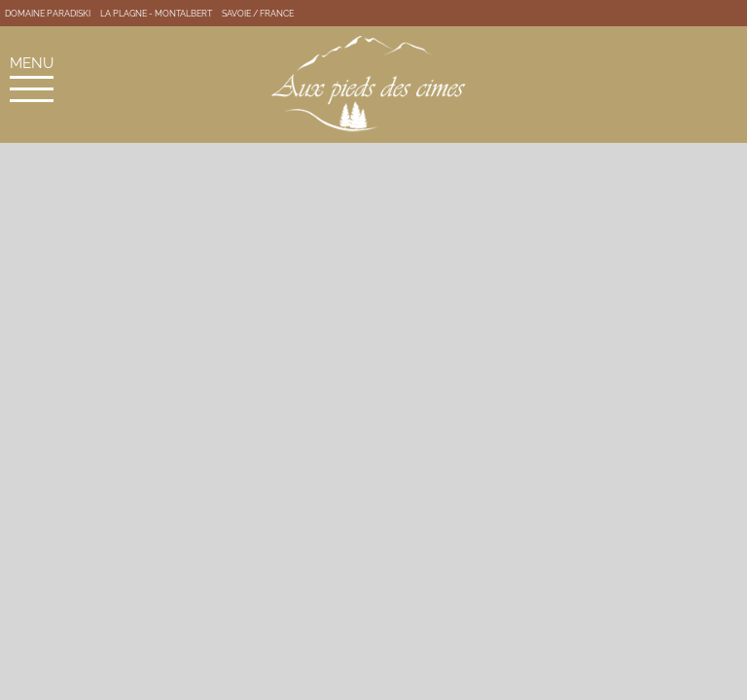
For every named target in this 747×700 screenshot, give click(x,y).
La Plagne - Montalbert (156, 14)
